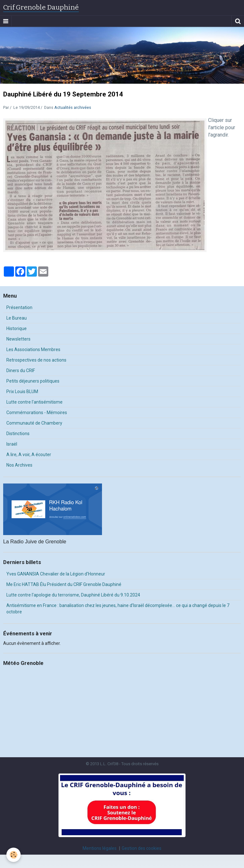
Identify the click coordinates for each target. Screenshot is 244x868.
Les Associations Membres (33, 349)
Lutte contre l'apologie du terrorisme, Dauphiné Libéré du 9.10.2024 (73, 595)
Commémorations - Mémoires (37, 413)
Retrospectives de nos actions (36, 360)
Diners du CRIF (21, 370)
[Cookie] (14, 855)
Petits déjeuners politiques (33, 381)
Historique (17, 328)
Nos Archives (19, 465)
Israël (12, 444)
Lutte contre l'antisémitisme (34, 402)
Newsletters (18, 339)
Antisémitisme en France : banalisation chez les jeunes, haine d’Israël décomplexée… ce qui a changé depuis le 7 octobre (118, 609)
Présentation (19, 307)
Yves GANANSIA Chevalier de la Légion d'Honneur (56, 574)
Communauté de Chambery (34, 423)
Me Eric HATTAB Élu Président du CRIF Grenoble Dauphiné (64, 584)
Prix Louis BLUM (22, 392)
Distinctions (18, 434)
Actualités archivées (73, 107)
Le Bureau (17, 318)
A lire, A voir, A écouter (29, 455)
